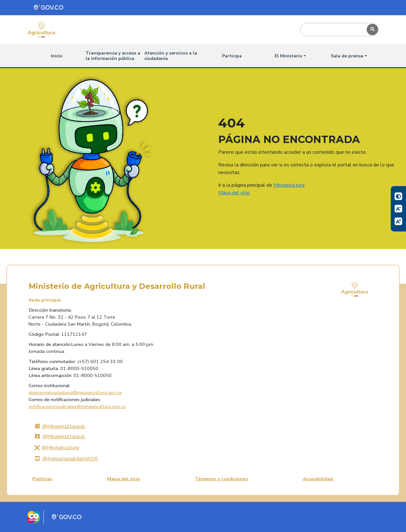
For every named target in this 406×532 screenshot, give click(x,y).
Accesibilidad (318, 479)
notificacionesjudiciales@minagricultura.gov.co (77, 406)
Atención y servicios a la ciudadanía (171, 56)
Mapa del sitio (234, 193)
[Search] (332, 29)
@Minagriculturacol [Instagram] (59, 426)
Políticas (42, 479)
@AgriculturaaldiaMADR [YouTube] (65, 459)
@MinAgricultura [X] (56, 448)
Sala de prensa (347, 56)
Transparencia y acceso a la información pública (113, 56)
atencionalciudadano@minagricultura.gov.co (75, 393)
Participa (232, 56)
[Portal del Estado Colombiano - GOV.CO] (49, 8)
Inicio (57, 56)
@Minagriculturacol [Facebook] (59, 437)
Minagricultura (289, 185)
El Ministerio (288, 56)
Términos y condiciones (222, 479)
